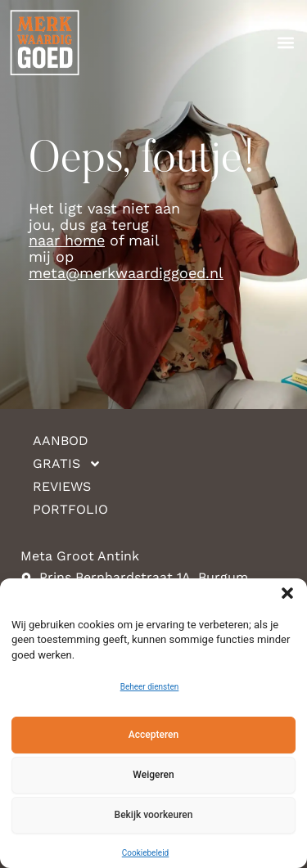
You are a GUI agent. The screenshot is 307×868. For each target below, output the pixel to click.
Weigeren (153, 775)
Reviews (62, 486)
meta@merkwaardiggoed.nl (126, 273)
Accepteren (153, 735)
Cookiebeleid (145, 853)
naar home (67, 240)
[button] (287, 593)
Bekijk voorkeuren (154, 815)
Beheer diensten (150, 687)
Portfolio (70, 509)
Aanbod (61, 441)
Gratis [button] (67, 464)
